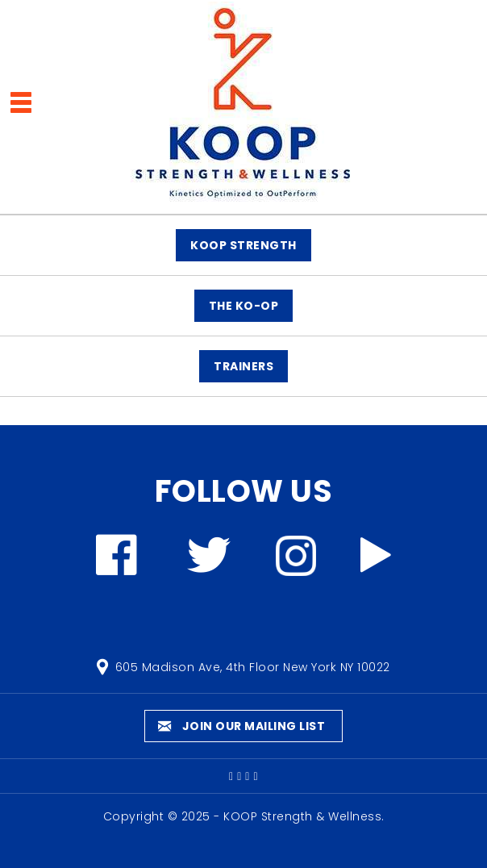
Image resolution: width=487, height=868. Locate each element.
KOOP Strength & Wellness (302, 816)
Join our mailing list (242, 726)
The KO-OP (244, 306)
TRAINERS (243, 366)
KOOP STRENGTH (243, 245)
